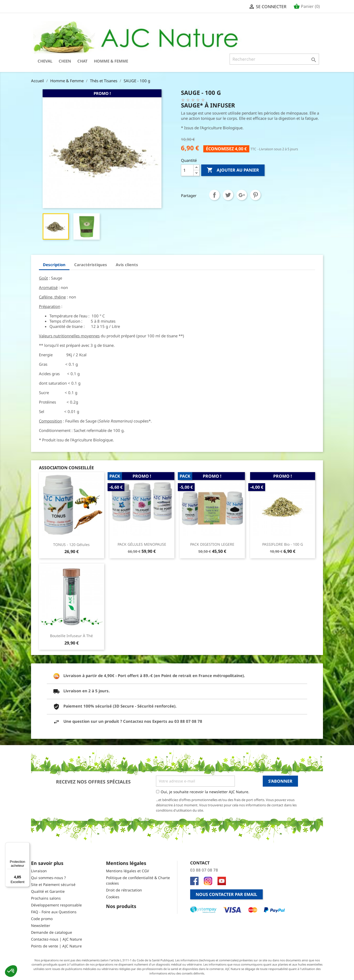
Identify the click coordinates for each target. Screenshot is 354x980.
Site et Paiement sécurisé (53, 884)
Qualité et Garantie (48, 891)
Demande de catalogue (52, 932)
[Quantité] (187, 170)
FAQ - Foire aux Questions (54, 912)
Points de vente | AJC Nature (56, 946)
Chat (82, 61)
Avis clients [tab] (127, 265)
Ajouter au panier (233, 170)
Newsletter (41, 925)
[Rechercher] (274, 59)
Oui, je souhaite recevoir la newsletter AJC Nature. (205, 792)
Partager (214, 195)
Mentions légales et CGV (127, 871)
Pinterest (255, 195)
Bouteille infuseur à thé (71, 636)
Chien (65, 61)
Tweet (228, 195)
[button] (11, 971)
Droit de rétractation (124, 890)
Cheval (45, 61)
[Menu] (27, 845)
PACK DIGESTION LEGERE (212, 544)
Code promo (42, 919)
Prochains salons (46, 898)
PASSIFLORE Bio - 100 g (283, 544)
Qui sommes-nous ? (48, 878)
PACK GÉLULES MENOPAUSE (142, 544)
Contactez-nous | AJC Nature (57, 939)
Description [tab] (54, 265)
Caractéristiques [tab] (91, 265)
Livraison (39, 871)
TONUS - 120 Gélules (71, 545)
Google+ (242, 195)
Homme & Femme (111, 61)
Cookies (113, 897)
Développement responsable (56, 905)
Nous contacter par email (226, 894)
